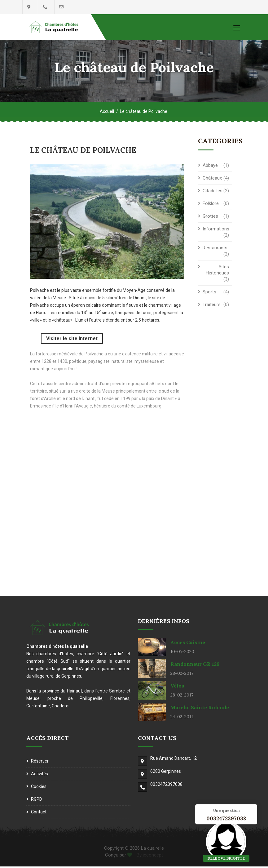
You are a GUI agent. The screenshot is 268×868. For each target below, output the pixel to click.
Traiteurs (212, 307)
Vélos (177, 688)
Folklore (211, 206)
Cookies (39, 788)
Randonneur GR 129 (195, 666)
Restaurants (215, 250)
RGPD (37, 801)
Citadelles (213, 193)
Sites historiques (217, 272)
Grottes (210, 218)
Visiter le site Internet (72, 340)
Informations (216, 231)
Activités (40, 775)
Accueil (107, 114)
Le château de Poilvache (144, 114)
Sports (209, 294)
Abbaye (210, 167)
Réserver (40, 763)
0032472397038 (166, 786)
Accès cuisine (188, 644)
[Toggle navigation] (237, 28)
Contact (39, 813)
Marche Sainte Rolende (200, 709)
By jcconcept (149, 857)
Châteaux (212, 180)
